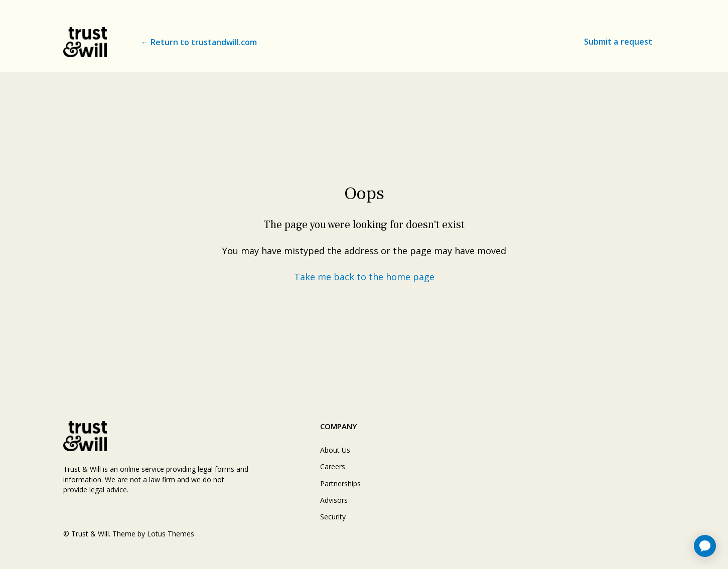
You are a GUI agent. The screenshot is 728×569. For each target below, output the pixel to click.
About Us (335, 450)
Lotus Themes (171, 534)
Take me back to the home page (364, 277)
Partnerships (340, 484)
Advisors (334, 500)
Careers (333, 466)
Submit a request (618, 42)
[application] (705, 546)
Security (333, 517)
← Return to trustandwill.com (199, 42)
